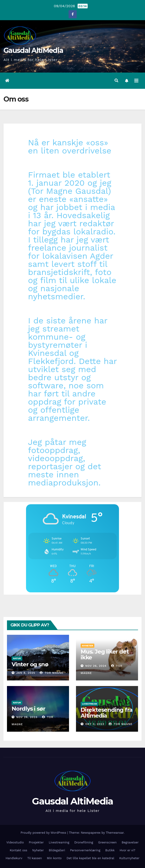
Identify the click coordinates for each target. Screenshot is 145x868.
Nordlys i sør (28, 709)
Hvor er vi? (127, 850)
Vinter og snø (30, 664)
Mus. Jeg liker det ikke (105, 654)
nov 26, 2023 (27, 717)
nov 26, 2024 (96, 666)
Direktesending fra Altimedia (106, 713)
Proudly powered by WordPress (44, 833)
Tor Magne (52, 673)
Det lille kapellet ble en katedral (90, 858)
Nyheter (87, 646)
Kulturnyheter (129, 858)
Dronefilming (84, 842)
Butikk (110, 850)
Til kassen (35, 858)
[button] (116, 81)
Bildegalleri (57, 850)
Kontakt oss (18, 850)
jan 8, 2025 (26, 673)
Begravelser (130, 842)
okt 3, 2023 (95, 724)
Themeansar (115, 833)
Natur (17, 658)
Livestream (89, 704)
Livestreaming (59, 842)
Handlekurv (14, 858)
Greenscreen (107, 842)
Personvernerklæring (85, 850)
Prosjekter (36, 842)
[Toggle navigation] (136, 81)
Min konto (54, 858)
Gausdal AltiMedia (33, 50)
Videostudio (15, 842)
